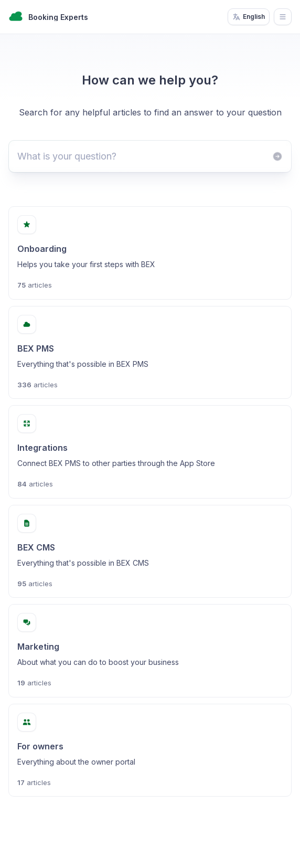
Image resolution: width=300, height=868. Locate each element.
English (249, 17)
